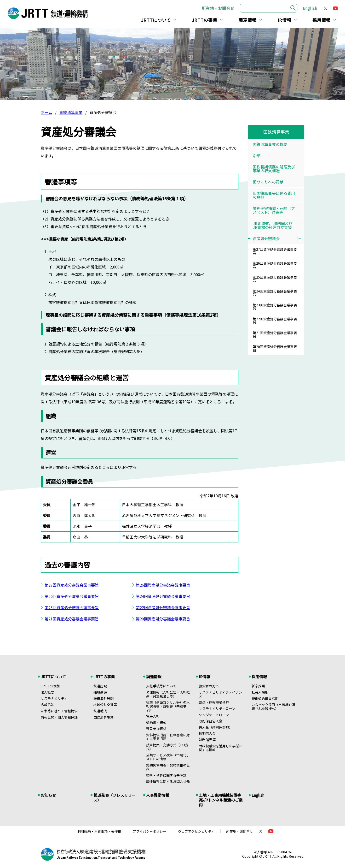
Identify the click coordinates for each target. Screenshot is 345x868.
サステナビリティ (54, 698)
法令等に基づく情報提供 (59, 711)
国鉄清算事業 (71, 112)
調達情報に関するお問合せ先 (168, 781)
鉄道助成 (100, 711)
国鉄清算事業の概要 (270, 144)
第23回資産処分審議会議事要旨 (72, 607)
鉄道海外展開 (103, 698)
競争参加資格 (156, 729)
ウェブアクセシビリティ (196, 831)
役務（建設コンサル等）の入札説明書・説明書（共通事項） (168, 706)
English (310, 8)
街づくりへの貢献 (268, 182)
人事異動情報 (158, 795)
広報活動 (47, 705)
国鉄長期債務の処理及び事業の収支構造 (274, 169)
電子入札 (153, 716)
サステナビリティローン (217, 708)
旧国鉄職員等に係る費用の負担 (274, 195)
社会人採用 (260, 692)
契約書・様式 (156, 722)
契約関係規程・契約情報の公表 (168, 767)
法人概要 (47, 692)
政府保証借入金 (211, 721)
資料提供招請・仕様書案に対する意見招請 (168, 737)
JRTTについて (156, 20)
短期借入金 (207, 733)
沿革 (257, 155)
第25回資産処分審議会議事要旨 (72, 596)
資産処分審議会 (279, 238)
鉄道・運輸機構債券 (214, 702)
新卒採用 (258, 686)
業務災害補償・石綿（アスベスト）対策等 (274, 210)
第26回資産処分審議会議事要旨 (163, 585)
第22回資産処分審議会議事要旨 (163, 607)
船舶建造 (100, 692)
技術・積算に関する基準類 (166, 775)
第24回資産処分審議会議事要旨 (163, 596)
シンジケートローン (214, 715)
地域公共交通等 (105, 705)
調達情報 (247, 20)
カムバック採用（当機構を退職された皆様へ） (273, 707)
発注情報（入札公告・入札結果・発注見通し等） (168, 694)
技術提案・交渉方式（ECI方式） (167, 747)
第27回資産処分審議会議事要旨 (72, 585)
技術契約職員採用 (265, 698)
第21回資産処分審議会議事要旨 (72, 619)
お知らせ (48, 795)
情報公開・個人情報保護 (59, 717)
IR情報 (285, 20)
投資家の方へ (209, 686)
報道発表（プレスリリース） (115, 797)
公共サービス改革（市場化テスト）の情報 (168, 757)
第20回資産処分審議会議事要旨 (163, 619)
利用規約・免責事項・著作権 (99, 831)
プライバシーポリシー (149, 831)
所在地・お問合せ (218, 8)
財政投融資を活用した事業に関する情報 (221, 748)
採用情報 (322, 20)
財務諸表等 (207, 740)
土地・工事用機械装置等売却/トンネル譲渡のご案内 (221, 800)
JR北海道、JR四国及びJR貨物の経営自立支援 (273, 225)
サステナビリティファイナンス (221, 694)
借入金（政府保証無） (216, 727)
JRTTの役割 (50, 686)
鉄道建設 (100, 686)
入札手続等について (161, 686)
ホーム (46, 112)
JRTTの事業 (205, 20)
